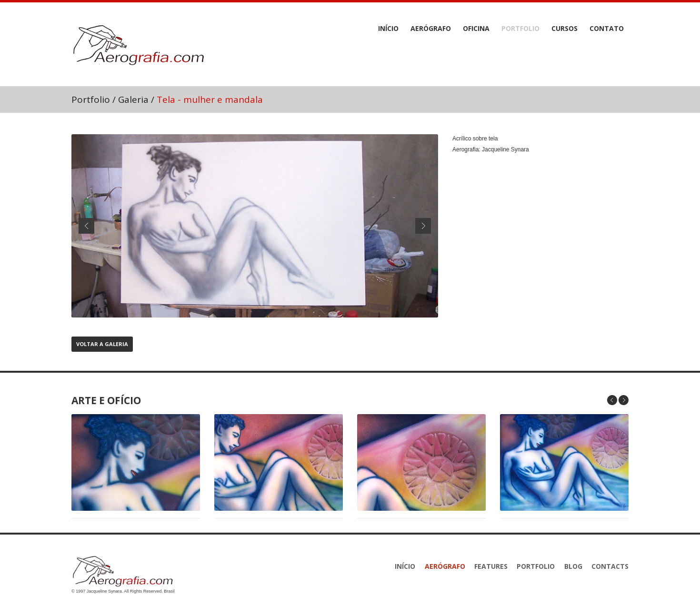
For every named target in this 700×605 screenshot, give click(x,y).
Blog (573, 566)
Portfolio (520, 29)
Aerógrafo (431, 29)
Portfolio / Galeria (110, 99)
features (491, 566)
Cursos (565, 29)
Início (388, 29)
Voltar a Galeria (102, 344)
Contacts (610, 566)
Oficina (476, 29)
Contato (607, 29)
